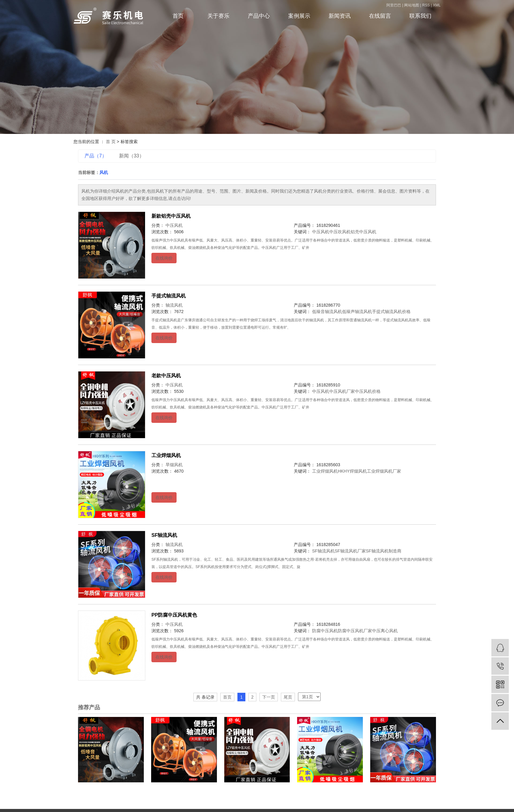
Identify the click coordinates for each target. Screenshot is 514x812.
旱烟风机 (174, 465)
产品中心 (259, 16)
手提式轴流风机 (169, 296)
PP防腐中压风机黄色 (174, 615)
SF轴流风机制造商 (384, 551)
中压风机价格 (368, 391)
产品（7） (96, 156)
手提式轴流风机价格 (391, 312)
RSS (426, 5)
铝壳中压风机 (363, 232)
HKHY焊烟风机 (352, 471)
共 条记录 (205, 697)
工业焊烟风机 (166, 455)
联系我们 (420, 16)
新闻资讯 (340, 16)
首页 (178, 16)
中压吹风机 (340, 232)
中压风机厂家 (342, 391)
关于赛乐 (218, 16)
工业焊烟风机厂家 (384, 471)
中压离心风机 (385, 631)
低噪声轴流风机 (357, 312)
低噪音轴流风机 (327, 312)
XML (437, 5)
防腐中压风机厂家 (355, 631)
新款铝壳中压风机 (171, 216)
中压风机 (174, 225)
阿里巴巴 (394, 5)
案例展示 (299, 16)
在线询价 (164, 258)
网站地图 (412, 5)
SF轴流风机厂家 (350, 551)
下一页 (269, 697)
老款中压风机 (166, 376)
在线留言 (380, 16)
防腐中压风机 (325, 631)
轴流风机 (174, 305)
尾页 (288, 697)
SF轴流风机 (164, 535)
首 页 (111, 142)
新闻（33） (132, 156)
